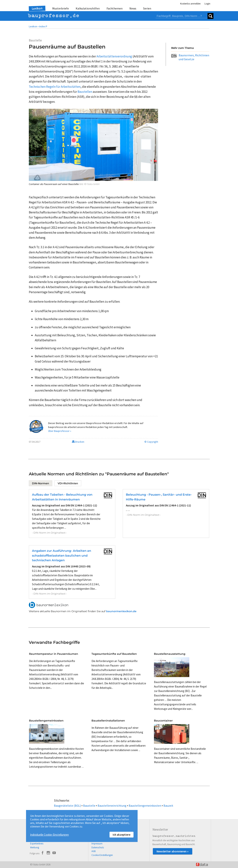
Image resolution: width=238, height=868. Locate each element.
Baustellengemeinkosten (145, 806)
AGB (94, 851)
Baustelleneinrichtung (112, 806)
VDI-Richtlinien (68, 483)
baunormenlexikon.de (121, 611)
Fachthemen (115, 8)
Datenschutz (98, 847)
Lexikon (37, 8)
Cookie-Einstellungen (102, 855)
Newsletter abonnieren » (173, 851)
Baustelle (89, 806)
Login (207, 4)
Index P (43, 26)
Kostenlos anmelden (190, 4)
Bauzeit (168, 806)
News (133, 8)
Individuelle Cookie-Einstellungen (49, 835)
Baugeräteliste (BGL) (67, 806)
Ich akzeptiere (122, 835)
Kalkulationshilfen (88, 8)
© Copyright (151, 442)
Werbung (35, 847)
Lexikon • (34, 26)
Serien (147, 8)
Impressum (97, 844)
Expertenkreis (37, 844)
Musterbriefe (61, 8)
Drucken (78, 442)
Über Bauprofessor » (60, 431)
